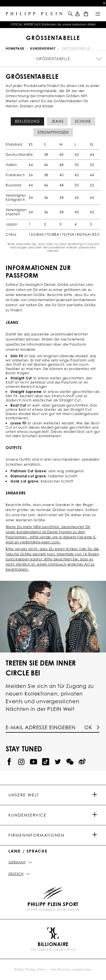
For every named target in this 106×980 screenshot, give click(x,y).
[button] (70, 17)
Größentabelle (53, 59)
